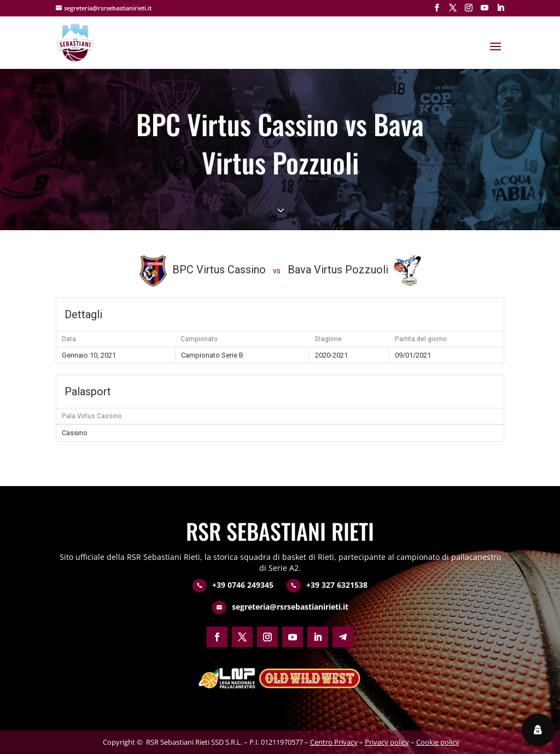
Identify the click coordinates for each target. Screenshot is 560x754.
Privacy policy (387, 742)
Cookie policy (438, 742)
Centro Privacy (334, 742)
